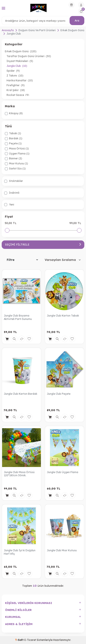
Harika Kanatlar (20, 80)
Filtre (22, 260)
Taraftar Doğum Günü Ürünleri (29, 56)
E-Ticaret (30, 640)
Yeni (9, 205)
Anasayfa (8, 30)
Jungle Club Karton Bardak (21, 394)
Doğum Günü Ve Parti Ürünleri (37, 30)
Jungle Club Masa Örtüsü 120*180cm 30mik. (19, 474)
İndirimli (12, 193)
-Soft (20, 640)
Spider (13, 71)
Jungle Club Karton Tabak (63, 316)
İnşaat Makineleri (20, 61)
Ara (77, 20)
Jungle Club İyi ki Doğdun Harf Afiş (20, 552)
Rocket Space (18, 95)
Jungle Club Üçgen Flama (62, 472)
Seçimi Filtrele (43, 244)
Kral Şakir (16, 90)
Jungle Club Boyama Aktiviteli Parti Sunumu (18, 317)
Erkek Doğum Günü (72, 30)
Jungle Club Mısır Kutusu (62, 550)
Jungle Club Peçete (59, 394)
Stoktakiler (14, 181)
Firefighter (16, 85)
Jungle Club (17, 66)
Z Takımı (15, 76)
